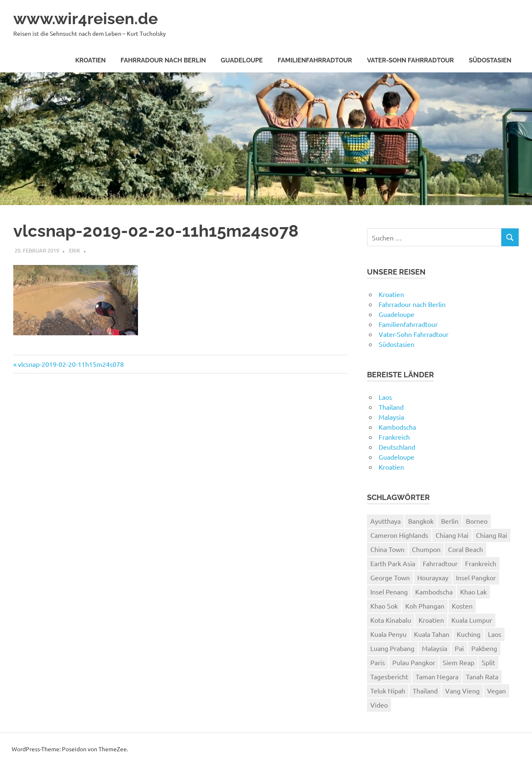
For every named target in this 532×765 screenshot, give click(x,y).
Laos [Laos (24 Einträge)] (495, 634)
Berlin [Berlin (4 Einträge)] (450, 521)
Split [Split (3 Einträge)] (488, 662)
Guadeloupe (242, 60)
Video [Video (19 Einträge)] (379, 705)
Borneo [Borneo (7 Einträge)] (477, 521)
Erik (75, 250)
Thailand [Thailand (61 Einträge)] (425, 691)
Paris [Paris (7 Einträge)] (378, 662)
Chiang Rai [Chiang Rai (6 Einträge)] (491, 535)
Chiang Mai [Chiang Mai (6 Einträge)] (452, 535)
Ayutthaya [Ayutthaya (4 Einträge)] (385, 521)
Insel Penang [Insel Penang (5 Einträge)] (389, 592)
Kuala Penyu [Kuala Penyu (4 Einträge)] (388, 634)
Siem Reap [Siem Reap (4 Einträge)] (458, 662)
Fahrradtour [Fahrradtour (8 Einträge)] (440, 563)
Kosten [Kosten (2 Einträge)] (462, 606)
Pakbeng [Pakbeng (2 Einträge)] (484, 648)
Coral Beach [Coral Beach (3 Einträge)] (465, 549)
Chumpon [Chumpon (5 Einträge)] (426, 549)
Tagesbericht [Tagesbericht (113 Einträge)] (389, 676)
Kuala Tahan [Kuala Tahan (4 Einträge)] (432, 634)
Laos (385, 397)
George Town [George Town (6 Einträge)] (390, 577)
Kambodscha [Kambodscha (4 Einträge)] (434, 592)
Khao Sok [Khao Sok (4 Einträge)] (384, 606)
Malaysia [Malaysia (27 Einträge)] (435, 648)
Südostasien (490, 60)
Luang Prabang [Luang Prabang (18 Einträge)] (392, 648)
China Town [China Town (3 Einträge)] (387, 549)
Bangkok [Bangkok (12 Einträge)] (421, 521)
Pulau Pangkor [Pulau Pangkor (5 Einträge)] (414, 662)
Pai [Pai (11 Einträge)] (459, 648)
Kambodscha (397, 427)
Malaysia (391, 417)
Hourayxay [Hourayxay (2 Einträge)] (433, 577)
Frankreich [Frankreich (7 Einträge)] (481, 563)
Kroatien (90, 60)
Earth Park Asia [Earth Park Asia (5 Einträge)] (393, 563)
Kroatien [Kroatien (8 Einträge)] (431, 620)
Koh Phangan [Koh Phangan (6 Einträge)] (425, 606)
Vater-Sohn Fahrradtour (410, 60)
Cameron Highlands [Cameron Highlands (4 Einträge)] (399, 535)
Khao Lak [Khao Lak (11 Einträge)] (473, 592)
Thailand (391, 407)
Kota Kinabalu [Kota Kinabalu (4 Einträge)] (391, 620)
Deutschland (397, 447)
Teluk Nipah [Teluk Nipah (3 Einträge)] (388, 691)
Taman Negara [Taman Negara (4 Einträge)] (437, 676)
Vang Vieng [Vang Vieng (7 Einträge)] (462, 691)
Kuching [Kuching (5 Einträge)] (469, 634)
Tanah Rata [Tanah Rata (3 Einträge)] (482, 676)
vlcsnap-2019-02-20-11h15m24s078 (71, 364)
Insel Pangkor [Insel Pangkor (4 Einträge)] (476, 577)
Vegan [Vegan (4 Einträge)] (496, 691)
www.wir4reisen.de (86, 19)
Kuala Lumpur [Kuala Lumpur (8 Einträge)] (472, 620)
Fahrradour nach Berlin (163, 60)
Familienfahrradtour (315, 60)
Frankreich (394, 437)
